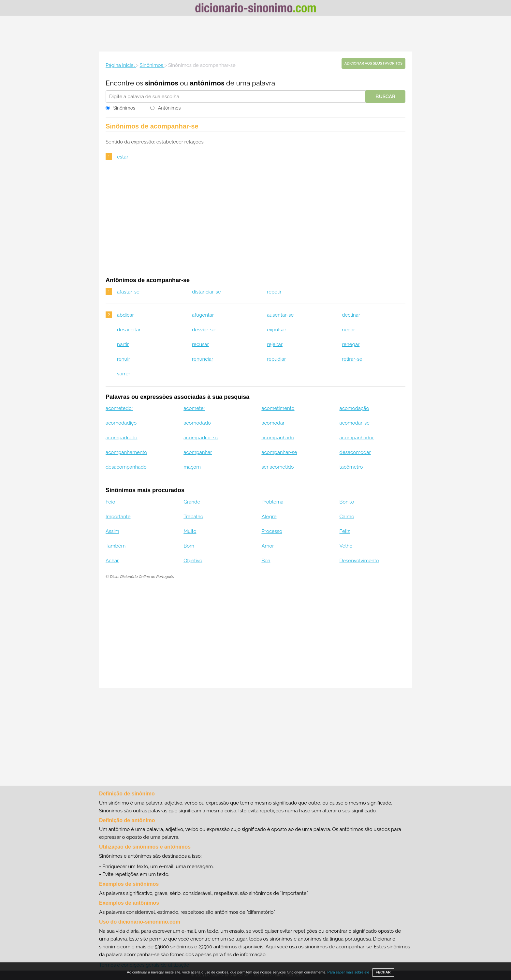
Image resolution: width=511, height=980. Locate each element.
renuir (124, 359)
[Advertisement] (255, 34)
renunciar (203, 359)
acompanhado (278, 438)
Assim (112, 531)
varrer (124, 374)
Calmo (347, 517)
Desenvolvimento (359, 561)
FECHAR (383, 972)
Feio (110, 502)
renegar (351, 344)
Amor (268, 546)
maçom (192, 467)
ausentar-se (280, 315)
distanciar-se (206, 292)
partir (123, 344)
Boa (266, 561)
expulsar (277, 330)
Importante (118, 517)
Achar (112, 561)
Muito (190, 531)
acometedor (119, 408)
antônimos (207, 83)
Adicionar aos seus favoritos (373, 63)
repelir (274, 292)
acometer (194, 408)
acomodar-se (355, 423)
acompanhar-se (279, 452)
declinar (351, 315)
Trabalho (193, 517)
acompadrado (121, 438)
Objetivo (193, 561)
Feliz (345, 531)
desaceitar (129, 330)
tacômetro (351, 467)
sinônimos (162, 83)
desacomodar (355, 452)
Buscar (385, 97)
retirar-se (352, 359)
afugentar (203, 315)
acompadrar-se (201, 438)
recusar (200, 344)
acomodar (273, 423)
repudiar (276, 359)
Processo (272, 531)
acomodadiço (121, 423)
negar (348, 330)
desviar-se (204, 330)
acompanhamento (126, 452)
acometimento (278, 408)
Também (116, 546)
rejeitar (275, 344)
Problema (272, 502)
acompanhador (357, 438)
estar (123, 157)
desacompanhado (126, 467)
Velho (346, 546)
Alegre (269, 517)
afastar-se (128, 292)
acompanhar (198, 452)
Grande (192, 502)
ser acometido (277, 467)
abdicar (125, 315)
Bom (189, 546)
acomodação (354, 408)
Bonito (347, 502)
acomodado (197, 423)
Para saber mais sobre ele (348, 972)
